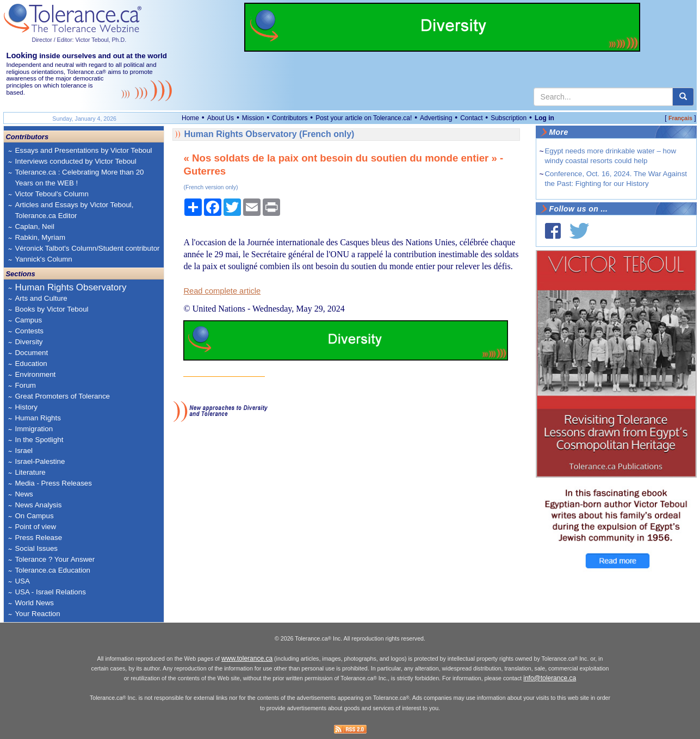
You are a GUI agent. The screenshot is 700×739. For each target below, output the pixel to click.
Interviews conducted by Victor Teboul (75, 161)
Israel (24, 451)
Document (31, 353)
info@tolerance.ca (550, 678)
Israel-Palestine (40, 461)
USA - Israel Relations (50, 592)
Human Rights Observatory (70, 287)
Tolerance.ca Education (52, 570)
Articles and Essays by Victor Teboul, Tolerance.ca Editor (74, 210)
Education (31, 364)
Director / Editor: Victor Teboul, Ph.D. (79, 40)
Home (190, 118)
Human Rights (38, 418)
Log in (544, 118)
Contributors (290, 118)
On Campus (34, 516)
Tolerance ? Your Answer (55, 559)
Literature (30, 472)
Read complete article (222, 291)
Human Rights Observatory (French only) (269, 134)
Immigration (34, 429)
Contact (471, 118)
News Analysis (38, 505)
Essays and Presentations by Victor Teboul (83, 150)
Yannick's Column (43, 259)
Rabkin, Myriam (40, 237)
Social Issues (36, 548)
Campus (28, 320)
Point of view (35, 527)
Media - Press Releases (53, 483)
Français (680, 118)
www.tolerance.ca (247, 659)
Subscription (509, 118)
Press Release (38, 538)
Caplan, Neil (35, 226)
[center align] (683, 97)
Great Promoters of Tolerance (62, 396)
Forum (25, 385)
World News (34, 603)
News (24, 494)
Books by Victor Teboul (51, 309)
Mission (253, 118)
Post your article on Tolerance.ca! (364, 118)
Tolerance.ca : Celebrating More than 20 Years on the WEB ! (79, 178)
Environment (35, 374)
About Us (221, 118)
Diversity (29, 342)
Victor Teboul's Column (51, 194)
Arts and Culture (41, 298)
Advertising (436, 118)
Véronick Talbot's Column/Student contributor (87, 248)
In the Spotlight (39, 440)
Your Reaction (37, 614)
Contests (29, 331)
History (26, 407)
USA (22, 581)
